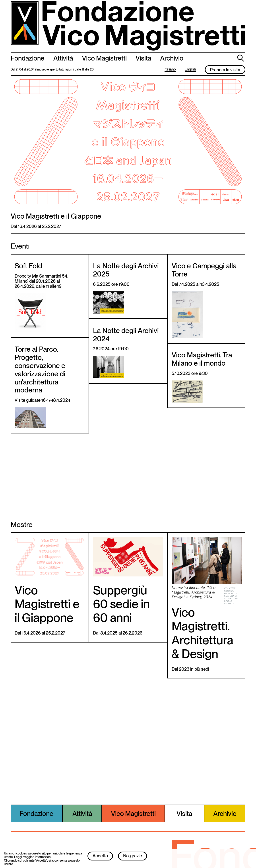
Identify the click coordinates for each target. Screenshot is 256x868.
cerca (241, 58)
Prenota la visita (225, 70)
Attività (63, 58)
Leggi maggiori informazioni (33, 857)
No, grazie (133, 856)
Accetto (100, 856)
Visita (143, 58)
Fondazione (28, 58)
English (190, 70)
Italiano (170, 70)
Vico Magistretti (104, 58)
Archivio (172, 58)
